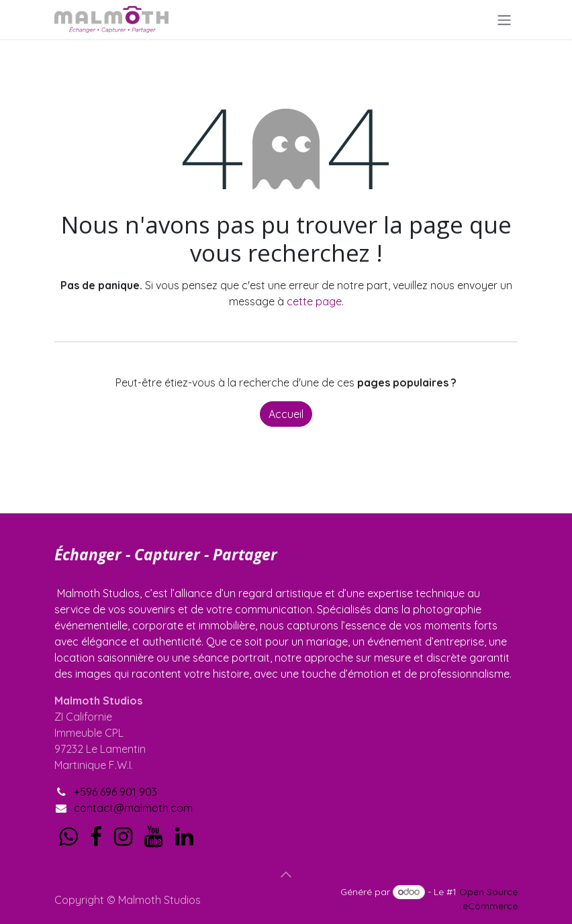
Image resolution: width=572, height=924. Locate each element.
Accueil (286, 414)
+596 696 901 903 (115, 792)
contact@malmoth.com (133, 808)
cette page (314, 301)
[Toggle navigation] (504, 19)
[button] (286, 874)
